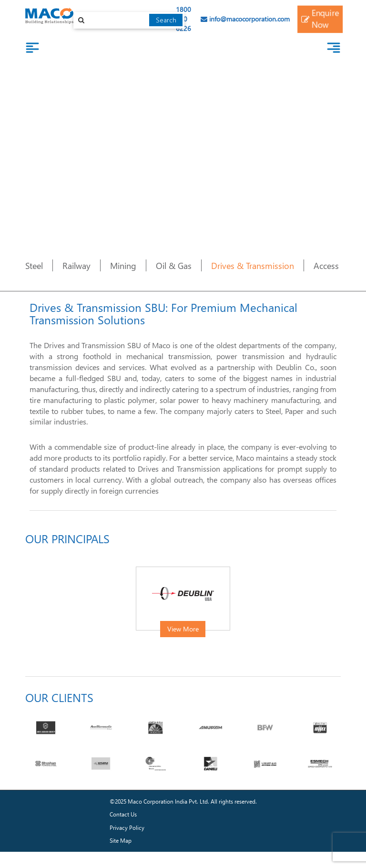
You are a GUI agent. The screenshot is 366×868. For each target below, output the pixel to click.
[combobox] (129, 20)
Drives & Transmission (253, 265)
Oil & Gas (174, 265)
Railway (76, 265)
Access (326, 265)
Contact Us (123, 814)
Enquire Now (320, 19)
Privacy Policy (127, 828)
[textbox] (129, 20)
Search (166, 20)
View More (183, 629)
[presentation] (32, 605)
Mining (123, 265)
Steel (34, 265)
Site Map (121, 841)
